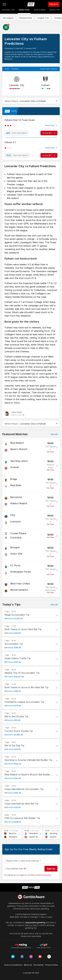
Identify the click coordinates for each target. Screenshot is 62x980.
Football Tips (8, 10)
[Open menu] (4, 4)
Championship (25, 18)
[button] (31, 125)
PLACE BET (47, 133)
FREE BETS (54, 4)
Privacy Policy (52, 965)
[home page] (31, 4)
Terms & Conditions (13, 965)
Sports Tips (55, 10)
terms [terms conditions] (33, 875)
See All (54, 434)
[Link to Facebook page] (22, 957)
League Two (43, 18)
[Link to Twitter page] (13, 957)
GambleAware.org (16, 903)
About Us (28, 965)
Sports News (40, 10)
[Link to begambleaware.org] (31, 897)
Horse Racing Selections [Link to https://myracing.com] (21, 945)
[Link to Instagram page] (31, 957)
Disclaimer (39, 965)
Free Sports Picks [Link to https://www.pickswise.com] (44, 947)
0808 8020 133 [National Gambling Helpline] (16, 917)
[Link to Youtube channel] (40, 957)
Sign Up (51, 869)
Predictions (24, 10)
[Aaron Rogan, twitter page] (14, 414)
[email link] (49, 957)
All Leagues (8, 18)
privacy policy (45, 875)
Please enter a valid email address (22, 861)
